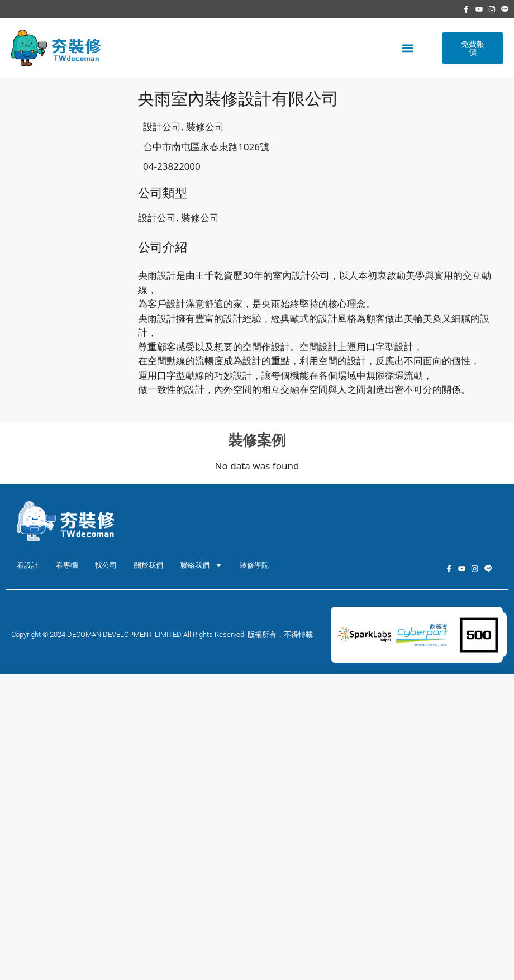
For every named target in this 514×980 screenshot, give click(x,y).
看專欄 (67, 565)
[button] (408, 48)
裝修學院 (254, 565)
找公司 (106, 565)
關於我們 (149, 565)
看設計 (28, 565)
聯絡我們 (201, 565)
